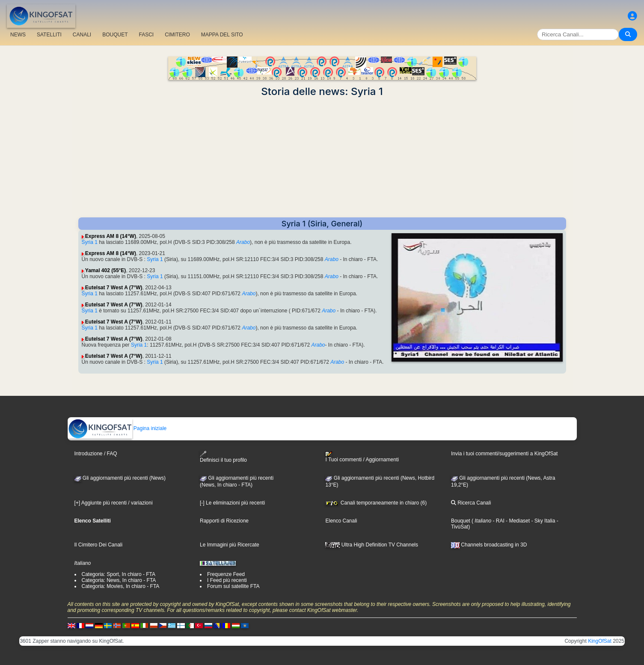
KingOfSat (600, 641)
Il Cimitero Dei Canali (99, 545)
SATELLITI (49, 35)
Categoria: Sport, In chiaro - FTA (119, 574)
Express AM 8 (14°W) (111, 236)
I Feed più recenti (227, 580)
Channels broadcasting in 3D (489, 545)
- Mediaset (517, 521)
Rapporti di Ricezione (224, 521)
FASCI (147, 35)
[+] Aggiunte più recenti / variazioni (114, 503)
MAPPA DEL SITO (222, 35)
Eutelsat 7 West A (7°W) (114, 288)
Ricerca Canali (471, 503)
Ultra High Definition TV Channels (372, 545)
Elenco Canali (341, 521)
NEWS (18, 35)
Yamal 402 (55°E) (106, 270)
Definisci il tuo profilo (223, 457)
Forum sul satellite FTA (233, 586)
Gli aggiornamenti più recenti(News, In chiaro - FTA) (237, 481)
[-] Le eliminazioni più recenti (232, 503)
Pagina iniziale (117, 428)
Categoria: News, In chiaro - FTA (119, 580)
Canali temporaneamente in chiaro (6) (376, 503)
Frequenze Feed (226, 574)
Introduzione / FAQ (96, 454)
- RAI (498, 521)
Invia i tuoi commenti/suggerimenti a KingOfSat (504, 454)
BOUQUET (115, 35)
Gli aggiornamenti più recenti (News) (120, 478)
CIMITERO (177, 35)
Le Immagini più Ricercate (230, 545)
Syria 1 (90, 242)
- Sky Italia (542, 521)
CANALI (82, 35)
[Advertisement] (322, 157)
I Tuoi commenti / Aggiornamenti (362, 457)
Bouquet (461, 521)
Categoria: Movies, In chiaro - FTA (121, 586)
